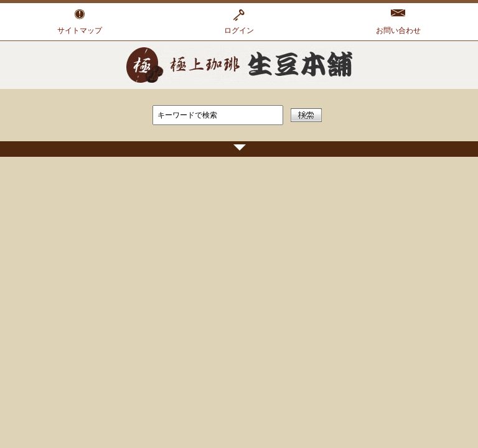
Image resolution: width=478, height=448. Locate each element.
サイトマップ (80, 30)
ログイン (239, 30)
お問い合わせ (398, 30)
